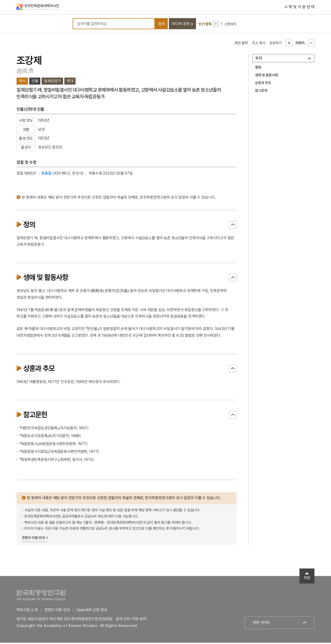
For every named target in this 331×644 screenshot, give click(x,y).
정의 (258, 69)
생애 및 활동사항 (266, 77)
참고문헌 (261, 92)
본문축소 (311, 44)
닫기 (233, 226)
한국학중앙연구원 (41, 596)
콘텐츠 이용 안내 (33, 539)
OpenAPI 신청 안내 (92, 611)
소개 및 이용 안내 (299, 8)
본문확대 (289, 44)
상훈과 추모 (263, 84)
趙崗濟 (25, 72)
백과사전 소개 (27, 611)
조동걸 (46, 175)
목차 (259, 60)
